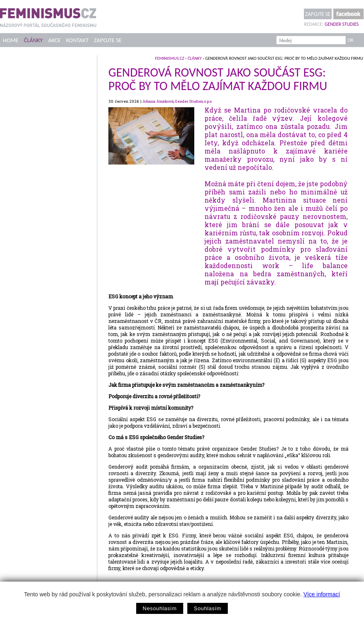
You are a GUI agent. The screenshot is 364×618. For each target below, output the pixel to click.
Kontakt (78, 40)
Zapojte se (318, 14)
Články (33, 40)
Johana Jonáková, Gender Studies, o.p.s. (177, 101)
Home (11, 40)
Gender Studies (342, 24)
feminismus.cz (170, 58)
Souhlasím (208, 608)
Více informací (322, 594)
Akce (54, 40)
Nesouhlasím (160, 608)
